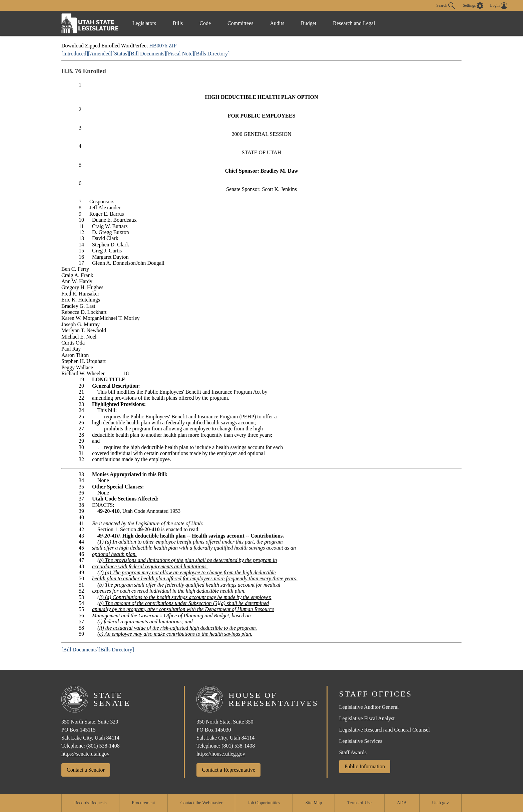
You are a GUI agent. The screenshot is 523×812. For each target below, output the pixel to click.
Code (205, 23)
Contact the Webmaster (201, 803)
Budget (309, 23)
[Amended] (100, 54)
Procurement (143, 803)
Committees (240, 23)
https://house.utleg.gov (221, 754)
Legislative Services (361, 741)
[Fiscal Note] (180, 54)
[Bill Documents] (148, 54)
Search (446, 6)
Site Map (314, 803)
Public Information (365, 766)
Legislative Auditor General (369, 707)
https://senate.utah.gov (85, 754)
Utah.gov (440, 803)
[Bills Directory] (212, 54)
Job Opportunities (264, 803)
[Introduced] (75, 54)
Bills (178, 23)
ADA (402, 803)
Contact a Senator (86, 770)
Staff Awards (353, 752)
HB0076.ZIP (163, 46)
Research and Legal (354, 23)
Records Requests (90, 803)
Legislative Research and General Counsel (385, 730)
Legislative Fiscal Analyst (367, 718)
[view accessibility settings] (473, 6)
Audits (277, 23)
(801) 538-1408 (103, 746)
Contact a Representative (228, 770)
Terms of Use (359, 803)
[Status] (121, 54)
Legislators (144, 23)
